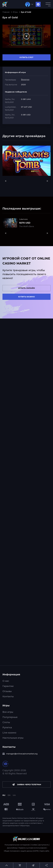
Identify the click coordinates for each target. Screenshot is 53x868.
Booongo (25, 79)
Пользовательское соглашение (17, 845)
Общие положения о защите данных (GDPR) (21, 851)
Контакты (8, 696)
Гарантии (8, 686)
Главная (6, 12)
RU (4, 795)
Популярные (10, 717)
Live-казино (9, 733)
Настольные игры (13, 738)
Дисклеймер (12, 848)
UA (14, 795)
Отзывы (7, 691)
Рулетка (7, 728)
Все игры (8, 712)
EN (9, 795)
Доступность (43, 845)
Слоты (6, 722)
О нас (6, 681)
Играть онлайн (27, 288)
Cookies (34, 845)
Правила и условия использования (32, 848)
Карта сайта (45, 851)
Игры (15, 12)
